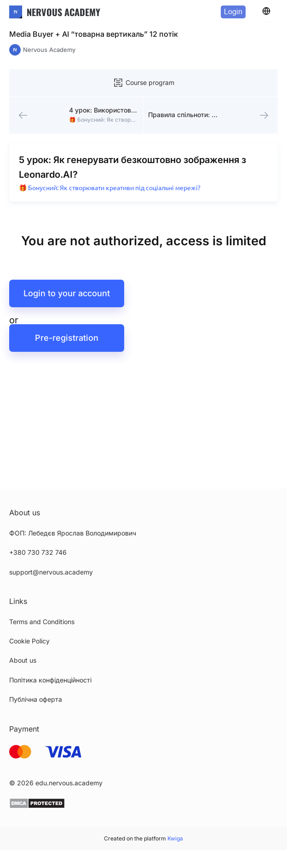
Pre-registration (67, 338)
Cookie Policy (29, 641)
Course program (143, 83)
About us (23, 660)
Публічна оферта (36, 699)
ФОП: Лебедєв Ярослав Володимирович (73, 533)
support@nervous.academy (51, 572)
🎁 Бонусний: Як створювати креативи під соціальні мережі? (110, 188)
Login (233, 12)
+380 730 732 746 (38, 552)
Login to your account (67, 293)
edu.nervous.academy (69, 783)
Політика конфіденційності (50, 680)
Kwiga (175, 838)
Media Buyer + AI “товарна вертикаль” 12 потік (94, 34)
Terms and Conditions (42, 622)
